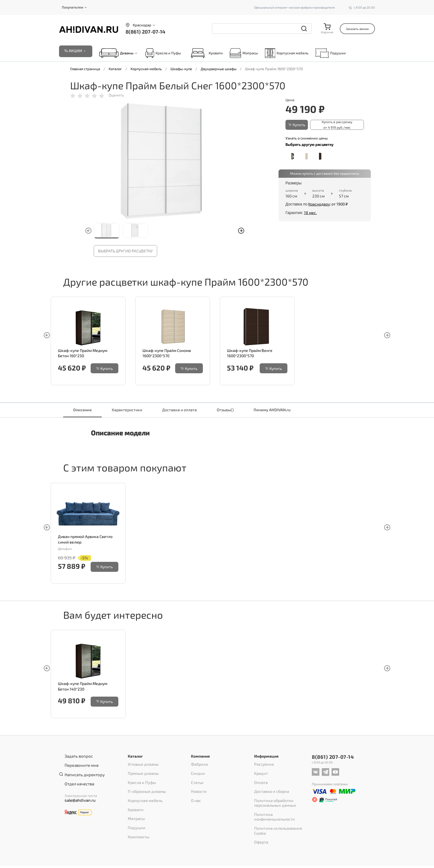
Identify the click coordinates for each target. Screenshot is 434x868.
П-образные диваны (145, 786)
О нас (196, 793)
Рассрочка (263, 765)
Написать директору (82, 771)
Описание (82, 410)
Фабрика (199, 765)
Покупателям (72, 7)
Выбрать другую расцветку (125, 251)
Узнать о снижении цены (307, 138)
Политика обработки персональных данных (274, 796)
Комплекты (137, 822)
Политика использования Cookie (281, 812)
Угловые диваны (142, 765)
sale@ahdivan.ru (78, 794)
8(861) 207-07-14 (145, 32)
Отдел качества (78, 778)
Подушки (331, 53)
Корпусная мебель (287, 53)
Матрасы (244, 53)
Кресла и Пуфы (163, 53)
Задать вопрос (77, 757)
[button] (241, 231)
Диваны (127, 54)
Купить (298, 125)
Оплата (260, 779)
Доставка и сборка (270, 786)
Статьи (197, 779)
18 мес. (310, 212)
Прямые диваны (142, 772)
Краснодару (319, 204)
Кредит (260, 772)
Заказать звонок (357, 29)
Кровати (205, 53)
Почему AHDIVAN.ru (272, 410)
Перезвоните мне (80, 764)
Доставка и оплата (179, 410)
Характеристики (127, 410)
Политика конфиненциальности (281, 805)
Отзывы (225, 410)
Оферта (261, 819)
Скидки (197, 772)
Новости (198, 786)
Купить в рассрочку (335, 125)
